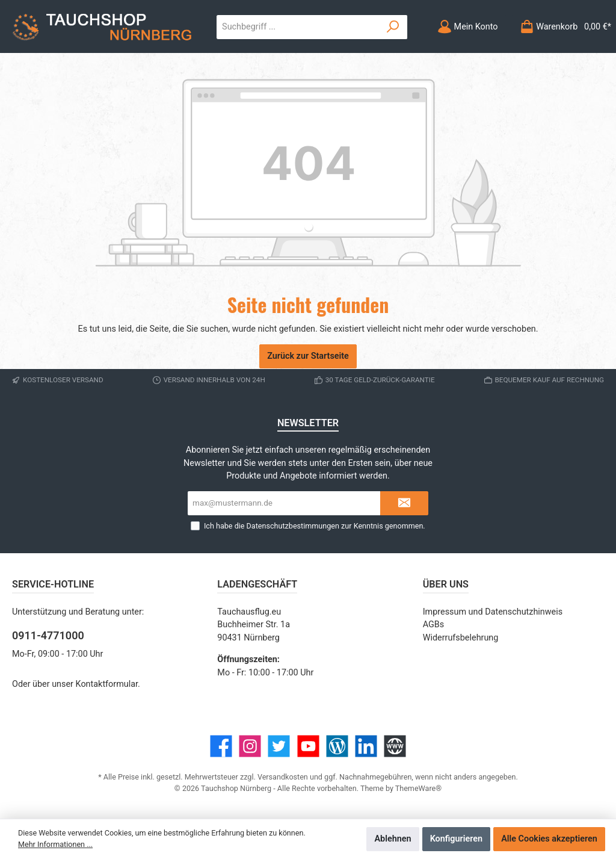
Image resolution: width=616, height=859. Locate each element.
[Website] (395, 746)
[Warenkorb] (562, 27)
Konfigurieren (456, 839)
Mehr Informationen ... (55, 844)
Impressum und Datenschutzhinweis (493, 612)
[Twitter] (279, 746)
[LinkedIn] (366, 746)
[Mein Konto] (468, 27)
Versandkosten (283, 777)
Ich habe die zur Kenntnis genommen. (315, 526)
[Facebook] (221, 746)
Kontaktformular (107, 684)
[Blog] (337, 746)
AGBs (434, 625)
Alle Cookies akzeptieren (549, 839)
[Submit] (404, 503)
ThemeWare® (418, 788)
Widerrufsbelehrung (461, 638)
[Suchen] (393, 27)
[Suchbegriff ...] (298, 27)
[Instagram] (250, 746)
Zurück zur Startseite (308, 356)
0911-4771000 (48, 635)
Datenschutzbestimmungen (293, 526)
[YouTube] (308, 746)
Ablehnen (393, 839)
